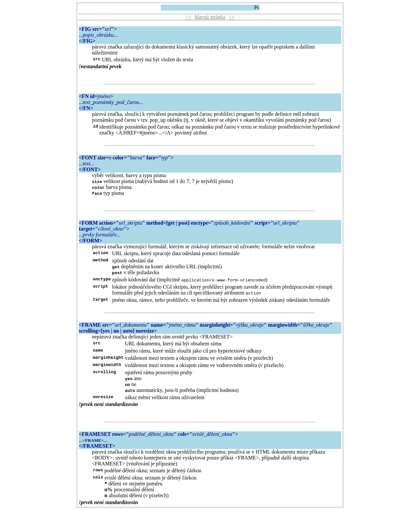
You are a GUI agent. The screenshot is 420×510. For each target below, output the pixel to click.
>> (231, 17)
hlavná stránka (210, 17)
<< (189, 17)
